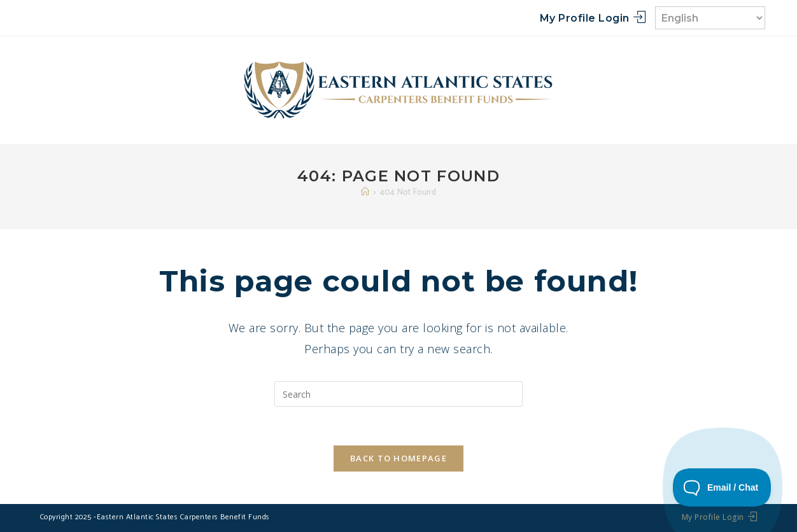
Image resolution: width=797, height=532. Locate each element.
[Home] (365, 192)
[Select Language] (710, 18)
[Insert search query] (398, 394)
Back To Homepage (398, 458)
